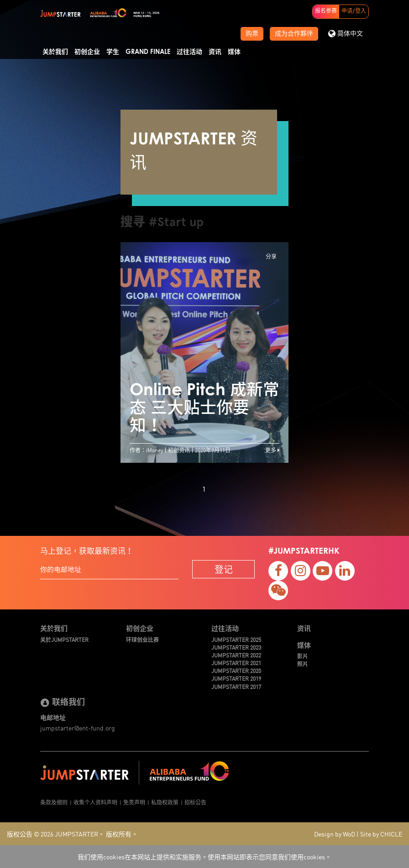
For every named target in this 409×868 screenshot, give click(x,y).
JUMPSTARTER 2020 (236, 670)
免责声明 (134, 802)
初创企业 (87, 52)
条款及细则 (54, 802)
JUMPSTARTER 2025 (236, 639)
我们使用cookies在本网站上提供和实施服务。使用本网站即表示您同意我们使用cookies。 (204, 857)
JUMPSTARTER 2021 (236, 663)
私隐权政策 (165, 802)
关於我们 (55, 52)
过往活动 (189, 52)
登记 (224, 569)
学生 (113, 52)
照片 (303, 664)
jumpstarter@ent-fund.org (78, 728)
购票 (252, 34)
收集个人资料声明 (95, 802)
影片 (303, 656)
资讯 (215, 52)
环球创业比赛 (142, 639)
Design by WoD (335, 834)
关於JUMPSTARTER (64, 639)
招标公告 (195, 802)
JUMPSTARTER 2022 (236, 655)
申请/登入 (354, 11)
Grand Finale (148, 52)
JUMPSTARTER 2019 (236, 678)
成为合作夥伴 (294, 34)
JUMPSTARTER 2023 (236, 647)
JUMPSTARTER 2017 (236, 686)
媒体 (234, 52)
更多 (272, 450)
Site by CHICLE (381, 834)
